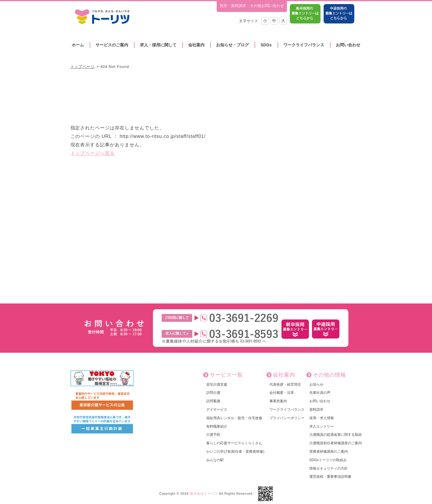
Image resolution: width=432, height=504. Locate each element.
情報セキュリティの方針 (329, 468)
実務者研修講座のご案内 (329, 452)
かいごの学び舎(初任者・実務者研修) (235, 452)
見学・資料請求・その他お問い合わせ (252, 6)
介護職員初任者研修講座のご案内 (336, 443)
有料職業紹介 (217, 426)
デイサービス (217, 410)
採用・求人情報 (322, 418)
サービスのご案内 (112, 45)
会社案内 (196, 45)
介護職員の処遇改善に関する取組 (336, 435)
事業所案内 (278, 401)
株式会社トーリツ (204, 494)
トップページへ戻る (93, 153)
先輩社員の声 (320, 393)
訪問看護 (213, 401)
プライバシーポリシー (287, 418)
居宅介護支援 (217, 384)
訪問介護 (213, 393)
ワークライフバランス (304, 45)
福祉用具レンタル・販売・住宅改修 (234, 418)
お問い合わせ (348, 45)
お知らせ (316, 384)
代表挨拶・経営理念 (285, 384)
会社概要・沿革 (282, 393)
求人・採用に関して (158, 45)
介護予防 (213, 435)
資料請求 (316, 410)
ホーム (78, 45)
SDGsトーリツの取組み (328, 460)
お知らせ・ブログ (232, 45)
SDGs (266, 45)
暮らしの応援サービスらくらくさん (234, 443)
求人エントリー (322, 426)
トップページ (83, 67)
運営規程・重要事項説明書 (330, 477)
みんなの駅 (215, 460)
